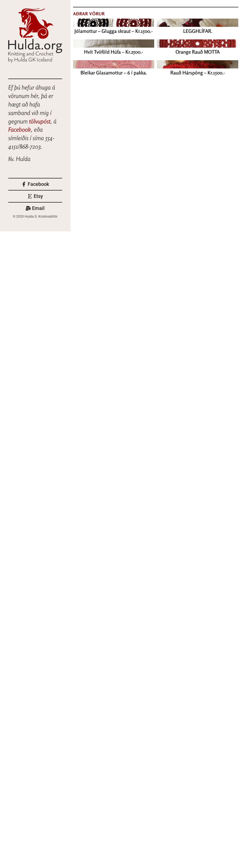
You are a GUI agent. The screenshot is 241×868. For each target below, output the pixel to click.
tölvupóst (40, 121)
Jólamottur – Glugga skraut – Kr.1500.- (114, 31)
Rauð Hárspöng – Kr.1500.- (198, 73)
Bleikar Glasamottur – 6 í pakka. (114, 73)
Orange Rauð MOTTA (198, 52)
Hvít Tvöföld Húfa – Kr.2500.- (114, 52)
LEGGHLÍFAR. (198, 31)
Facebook (20, 129)
